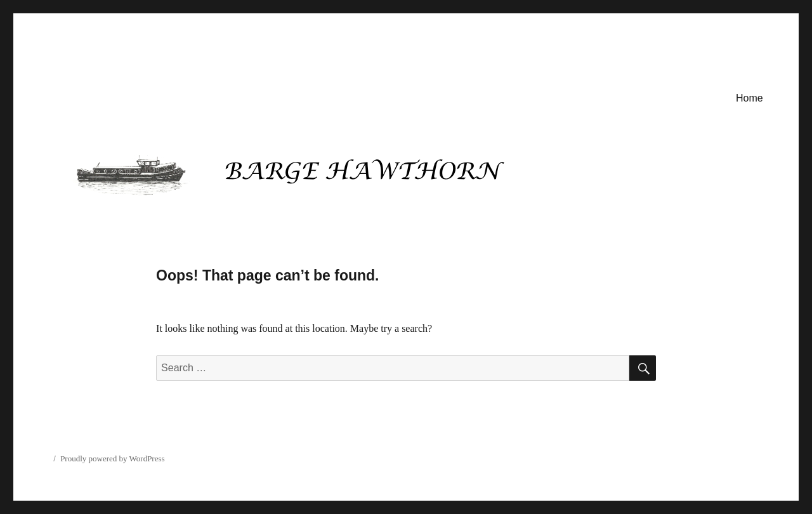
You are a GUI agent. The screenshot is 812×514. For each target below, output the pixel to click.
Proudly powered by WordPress (112, 458)
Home (750, 98)
